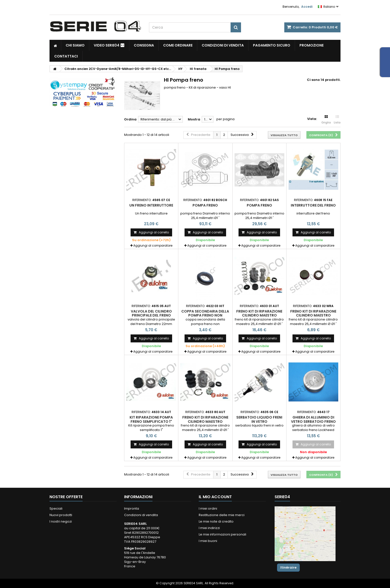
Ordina (130, 119)
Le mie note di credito (216, 521)
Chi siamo (75, 45)
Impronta (132, 508)
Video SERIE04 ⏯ (109, 45)
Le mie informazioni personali (222, 534)
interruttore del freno (313, 205)
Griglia (326, 120)
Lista (337, 120)
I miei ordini (208, 508)
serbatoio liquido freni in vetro (259, 419)
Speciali (56, 508)
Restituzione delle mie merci (222, 515)
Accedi (307, 7)
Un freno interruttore (151, 205)
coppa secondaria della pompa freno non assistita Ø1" (205, 315)
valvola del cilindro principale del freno (151, 313)
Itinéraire (288, 567)
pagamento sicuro (272, 45)
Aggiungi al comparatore (153, 245)
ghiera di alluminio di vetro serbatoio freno (313, 419)
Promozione (312, 45)
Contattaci (66, 56)
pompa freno (205, 205)
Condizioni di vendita (223, 45)
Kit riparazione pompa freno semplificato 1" (151, 419)
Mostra (194, 119)
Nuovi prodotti (61, 515)
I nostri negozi (61, 521)
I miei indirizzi (209, 528)
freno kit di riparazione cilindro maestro (259, 313)
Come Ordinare (178, 45)
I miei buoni (208, 541)
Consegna (144, 45)
